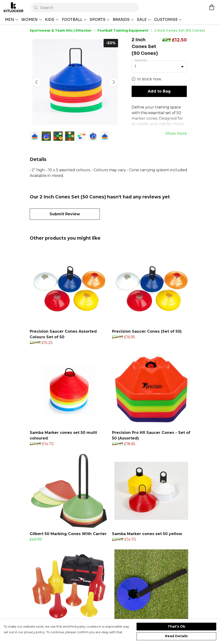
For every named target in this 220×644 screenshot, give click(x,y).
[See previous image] (37, 82)
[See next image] (113, 82)
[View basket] (212, 7)
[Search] (85, 7)
